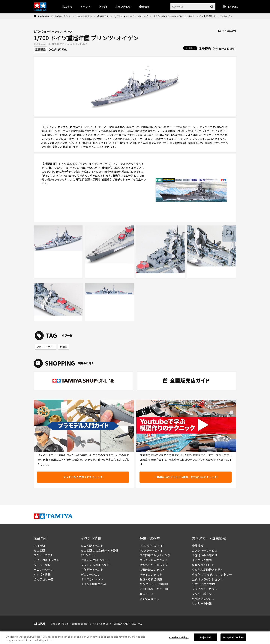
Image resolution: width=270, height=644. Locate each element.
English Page (59, 624)
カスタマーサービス (205, 550)
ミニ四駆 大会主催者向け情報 (99, 550)
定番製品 (40, 49)
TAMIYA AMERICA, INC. (127, 624)
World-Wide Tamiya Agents (90, 624)
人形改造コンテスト (152, 570)
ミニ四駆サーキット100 (154, 589)
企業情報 (198, 546)
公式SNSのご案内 (203, 584)
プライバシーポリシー (206, 589)
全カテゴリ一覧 (44, 579)
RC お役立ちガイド (151, 546)
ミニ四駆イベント (92, 546)
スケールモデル (84, 16)
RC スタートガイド (151, 550)
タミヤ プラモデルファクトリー (212, 574)
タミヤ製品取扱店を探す (207, 570)
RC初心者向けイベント (95, 560)
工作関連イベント (92, 570)
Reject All (206, 638)
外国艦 (64, 347)
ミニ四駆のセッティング (155, 555)
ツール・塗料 (42, 565)
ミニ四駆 (39, 550)
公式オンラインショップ (207, 579)
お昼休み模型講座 (151, 579)
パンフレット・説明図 (154, 584)
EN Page (231, 7)
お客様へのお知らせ (205, 555)
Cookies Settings (179, 638)
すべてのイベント (92, 579)
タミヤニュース (149, 599)
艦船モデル (103, 16)
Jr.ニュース (147, 594)
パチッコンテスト (151, 574)
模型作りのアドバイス (154, 565)
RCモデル (40, 546)
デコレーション (44, 570)
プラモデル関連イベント (96, 565)
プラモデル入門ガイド (154, 560)
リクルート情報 (202, 603)
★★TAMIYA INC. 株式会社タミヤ (54, 16)
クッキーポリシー (203, 594)
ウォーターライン (46, 347)
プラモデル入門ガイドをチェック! (83, 477)
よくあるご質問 (202, 560)
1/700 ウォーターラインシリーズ (131, 16)
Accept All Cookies (233, 638)
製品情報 (67, 7)
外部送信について (203, 599)
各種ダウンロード (203, 565)
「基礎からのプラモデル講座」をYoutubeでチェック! (186, 477)
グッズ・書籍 (42, 574)
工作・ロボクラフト (46, 560)
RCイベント (88, 555)
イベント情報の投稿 (93, 584)
